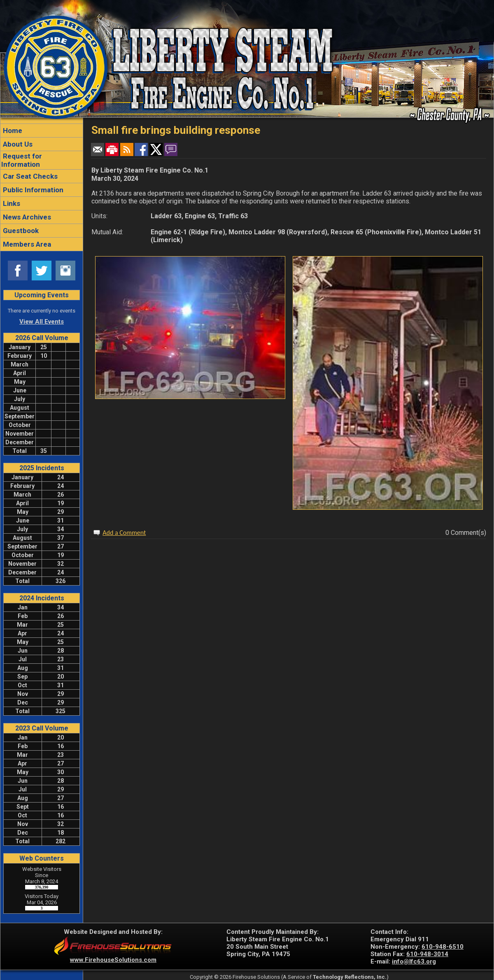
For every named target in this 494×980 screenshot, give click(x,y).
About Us (17, 144)
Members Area (26, 244)
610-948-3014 (427, 954)
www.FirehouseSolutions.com (113, 960)
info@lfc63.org (414, 961)
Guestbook (20, 231)
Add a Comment (124, 533)
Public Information (32, 190)
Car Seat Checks (29, 176)
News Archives (26, 217)
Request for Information (22, 160)
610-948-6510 (443, 947)
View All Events (42, 322)
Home (12, 131)
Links (11, 203)
